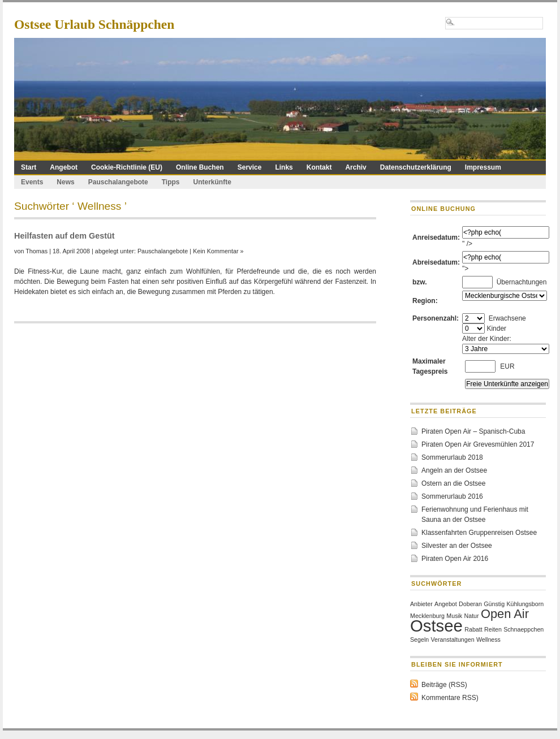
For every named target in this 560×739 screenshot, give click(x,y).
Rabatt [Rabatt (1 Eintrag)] (473, 629)
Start (29, 167)
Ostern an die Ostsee (453, 483)
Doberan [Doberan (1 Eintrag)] (470, 604)
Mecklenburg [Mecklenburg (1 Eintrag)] (427, 616)
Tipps (171, 182)
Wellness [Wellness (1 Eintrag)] (488, 639)
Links (284, 167)
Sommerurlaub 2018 (452, 457)
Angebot (64, 167)
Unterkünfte (212, 182)
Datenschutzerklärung (416, 167)
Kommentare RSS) (450, 698)
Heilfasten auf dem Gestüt (64, 236)
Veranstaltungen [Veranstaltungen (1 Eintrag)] (453, 639)
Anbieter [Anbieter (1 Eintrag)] (421, 604)
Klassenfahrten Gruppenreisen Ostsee (479, 533)
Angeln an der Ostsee (454, 470)
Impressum (483, 167)
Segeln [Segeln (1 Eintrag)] (419, 639)
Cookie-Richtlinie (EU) (127, 167)
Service (250, 167)
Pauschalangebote (118, 182)
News (65, 182)
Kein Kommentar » (218, 251)
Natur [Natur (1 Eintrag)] (472, 616)
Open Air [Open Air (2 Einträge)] (505, 614)
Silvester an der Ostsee (457, 546)
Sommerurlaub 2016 (452, 496)
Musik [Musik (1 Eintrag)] (454, 616)
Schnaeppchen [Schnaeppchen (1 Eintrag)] (524, 629)
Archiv (356, 167)
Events (32, 182)
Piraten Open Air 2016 (455, 559)
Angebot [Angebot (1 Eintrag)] (446, 604)
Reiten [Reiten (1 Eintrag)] (493, 629)
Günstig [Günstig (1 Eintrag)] (494, 604)
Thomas (36, 251)
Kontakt (319, 167)
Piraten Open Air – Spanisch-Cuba (473, 431)
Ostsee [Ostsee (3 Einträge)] (436, 626)
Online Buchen (200, 167)
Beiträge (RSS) (444, 685)
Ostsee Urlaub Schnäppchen (94, 24)
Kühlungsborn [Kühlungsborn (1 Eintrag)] (525, 604)
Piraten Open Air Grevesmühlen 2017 (478, 444)
